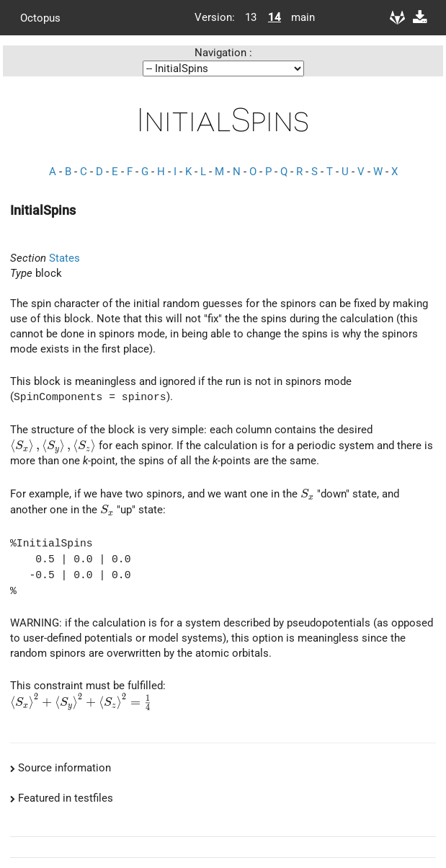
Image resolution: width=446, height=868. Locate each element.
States (64, 258)
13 (251, 17)
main (298, 17)
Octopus (40, 17)
